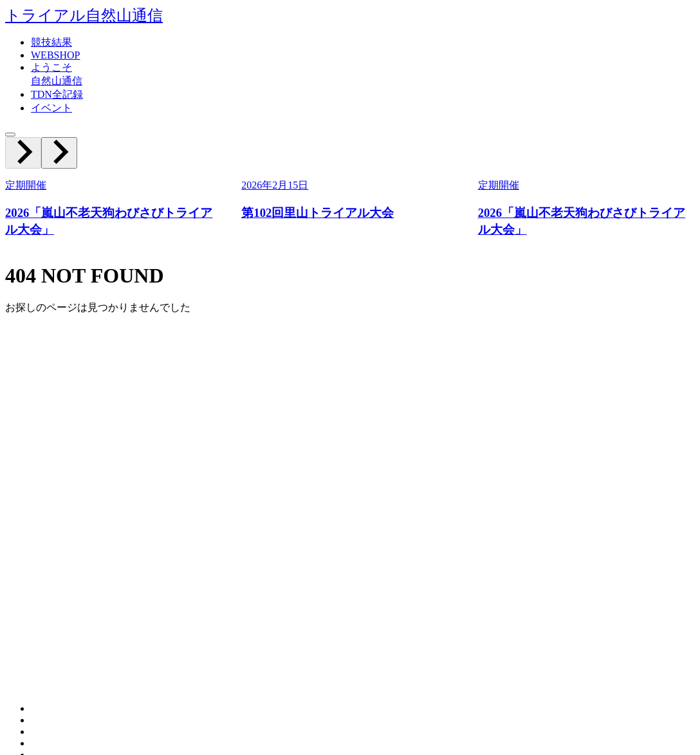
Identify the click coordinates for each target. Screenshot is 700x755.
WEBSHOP (55, 55)
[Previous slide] (23, 153)
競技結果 (51, 42)
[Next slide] (59, 153)
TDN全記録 (57, 94)
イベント (51, 108)
